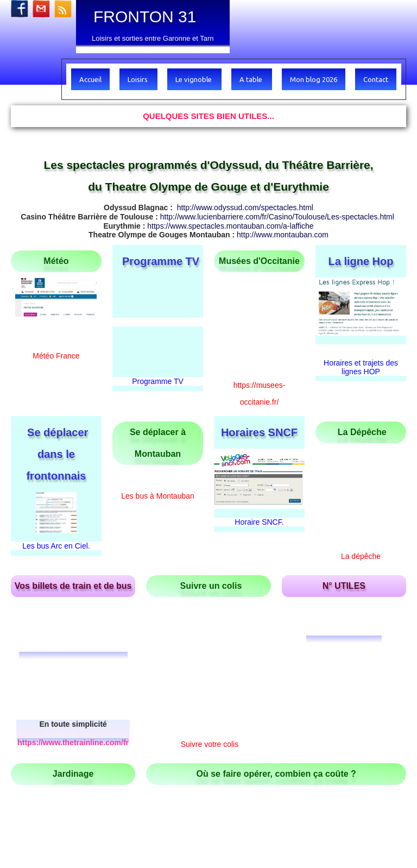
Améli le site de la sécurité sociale (276, 663)
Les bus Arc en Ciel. (56, 511)
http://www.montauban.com (283, 235)
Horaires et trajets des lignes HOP (361, 367)
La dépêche (361, 440)
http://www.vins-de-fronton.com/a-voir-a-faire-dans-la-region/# (108, 737)
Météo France (56, 356)
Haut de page (34, 775)
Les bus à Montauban (158, 462)
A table (252, 79)
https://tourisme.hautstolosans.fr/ (141, 760)
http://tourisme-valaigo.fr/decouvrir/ (345, 724)
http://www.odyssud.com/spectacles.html (245, 207)
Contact (376, 79)
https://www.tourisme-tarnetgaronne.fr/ (332, 747)
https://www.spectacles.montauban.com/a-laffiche (230, 226)
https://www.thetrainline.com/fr (73, 594)
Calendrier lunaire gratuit (73, 663)
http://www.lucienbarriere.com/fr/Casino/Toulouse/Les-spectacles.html (277, 217)
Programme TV (158, 300)
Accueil (90, 79)
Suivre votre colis (210, 580)
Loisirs (138, 79)
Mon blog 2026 (314, 79)
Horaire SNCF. (259, 488)
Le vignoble (194, 79)
